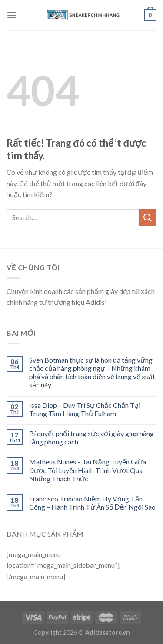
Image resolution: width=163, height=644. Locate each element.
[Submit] (148, 218)
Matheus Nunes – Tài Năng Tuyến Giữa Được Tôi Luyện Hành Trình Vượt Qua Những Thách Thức (88, 470)
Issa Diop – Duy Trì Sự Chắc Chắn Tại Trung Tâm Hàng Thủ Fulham (85, 409)
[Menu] (12, 15)
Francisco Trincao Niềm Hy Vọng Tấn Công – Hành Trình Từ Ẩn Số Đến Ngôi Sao (93, 503)
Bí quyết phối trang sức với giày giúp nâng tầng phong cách (91, 437)
